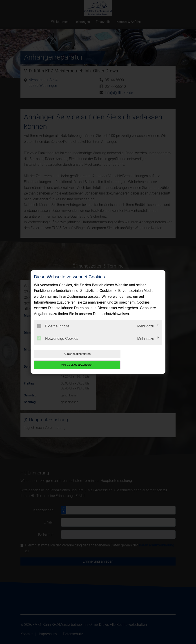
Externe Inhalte (53, 331)
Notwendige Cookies (58, 344)
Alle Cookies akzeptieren (133, 359)
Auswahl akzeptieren (63, 359)
